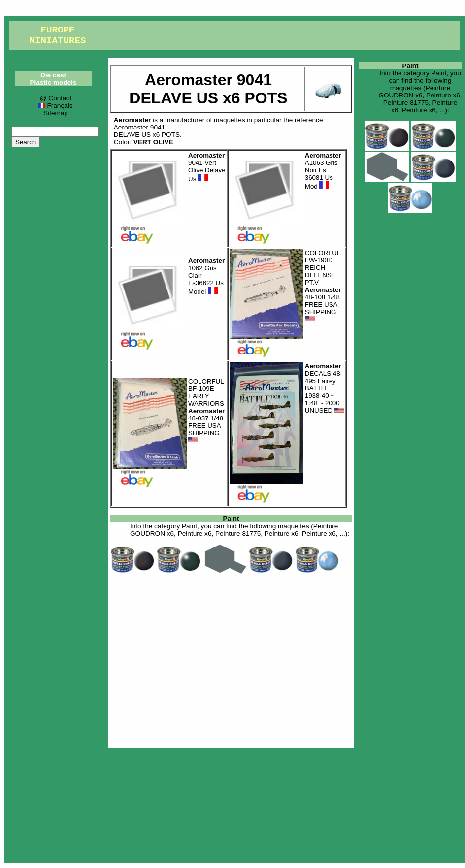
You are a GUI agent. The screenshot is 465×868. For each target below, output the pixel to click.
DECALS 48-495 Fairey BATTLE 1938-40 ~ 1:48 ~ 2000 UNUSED (325, 388)
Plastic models (53, 82)
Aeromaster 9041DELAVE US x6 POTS (147, 131)
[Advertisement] (231, 659)
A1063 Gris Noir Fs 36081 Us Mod (323, 171)
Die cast (53, 75)
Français (55, 106)
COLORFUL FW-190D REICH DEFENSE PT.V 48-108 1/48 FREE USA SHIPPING (323, 286)
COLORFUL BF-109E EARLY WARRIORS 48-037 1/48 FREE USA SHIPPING (206, 411)
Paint (231, 519)
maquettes (229, 120)
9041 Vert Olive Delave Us (207, 167)
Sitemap (56, 113)
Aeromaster (133, 120)
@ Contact (56, 98)
